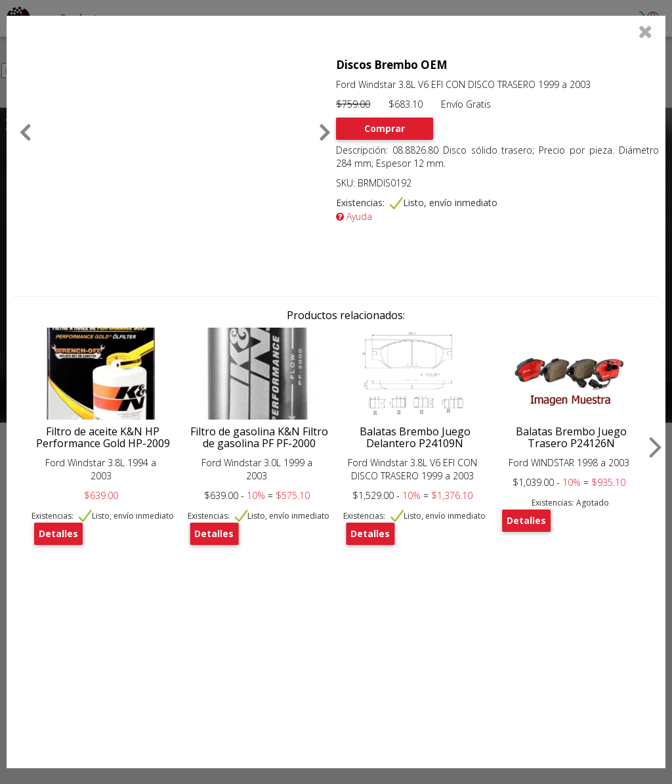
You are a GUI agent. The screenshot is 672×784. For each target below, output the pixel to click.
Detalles (58, 534)
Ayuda (354, 216)
